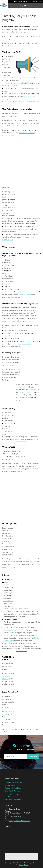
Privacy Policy (24, 865)
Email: (7, 821)
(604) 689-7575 (25, 6)
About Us (8, 797)
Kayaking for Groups (12, 794)
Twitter (22, 857)
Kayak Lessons (10, 785)
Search (35, 6)
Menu (40, 6)
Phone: (7, 817)
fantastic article (15, 369)
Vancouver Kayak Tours (13, 788)
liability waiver (7, 197)
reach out (13, 46)
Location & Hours (22, 2)
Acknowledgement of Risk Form (14, 630)
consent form (8, 601)
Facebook (15, 857)
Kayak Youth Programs (12, 791)
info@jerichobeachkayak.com (19, 821)
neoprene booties (25, 295)
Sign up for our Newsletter (14, 799)
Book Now (37, 2)
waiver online (20, 83)
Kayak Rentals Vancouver (13, 782)
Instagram (29, 857)
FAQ (20, 36)
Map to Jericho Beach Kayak (15, 840)
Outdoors (28, 392)
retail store (9, 365)
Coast (23, 392)
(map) (7, 815)
